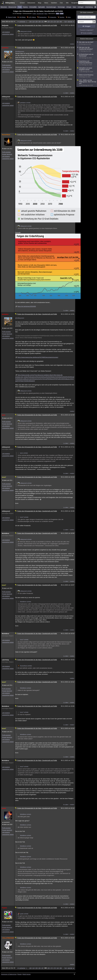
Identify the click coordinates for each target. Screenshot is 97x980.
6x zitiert (66, 805)
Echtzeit (22, 3)
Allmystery (10, 3)
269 (49, 22)
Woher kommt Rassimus (87, 76)
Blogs (40, 3)
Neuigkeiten (75, 3)
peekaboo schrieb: (24, 103)
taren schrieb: (23, 453)
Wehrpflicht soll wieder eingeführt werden (87, 70)
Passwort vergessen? (87, 30)
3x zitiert (66, 131)
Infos (69, 17)
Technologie (61, 7)
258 (37, 22)
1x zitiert (66, 93)
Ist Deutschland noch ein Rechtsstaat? (87, 56)
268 (46, 22)
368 (61, 22)
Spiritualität (41, 7)
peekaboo (5, 48)
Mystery (25, 7)
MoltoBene (5, 533)
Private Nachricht (7, 67)
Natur (74, 7)
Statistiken (54, 3)
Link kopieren (6, 32)
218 (33, 22)
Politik (20, 7)
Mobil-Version (27, 974)
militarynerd (6, 97)
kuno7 (4, 477)
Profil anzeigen (6, 65)
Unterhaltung (89, 7)
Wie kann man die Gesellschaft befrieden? (87, 49)
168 (30, 22)
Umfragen (81, 7)
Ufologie (69, 7)
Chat (61, 3)
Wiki (67, 3)
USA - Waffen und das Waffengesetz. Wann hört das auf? (87, 83)
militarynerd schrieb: (25, 32)
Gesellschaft (40, 13)
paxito (4, 808)
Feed (57, 14)
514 (66, 22)
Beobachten (43, 17)
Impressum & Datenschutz (9, 974)
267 (43, 22)
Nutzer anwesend (87, 12)
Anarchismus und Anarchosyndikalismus (87, 63)
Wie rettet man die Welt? (87, 43)
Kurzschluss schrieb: (25, 666)
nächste (70, 22)
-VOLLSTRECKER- (8, 938)
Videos (46, 3)
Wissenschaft (12, 7)
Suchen (62, 17)
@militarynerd (20, 52)
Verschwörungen (51, 7)
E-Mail (62, 14)
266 (39, 22)
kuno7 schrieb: (23, 517)
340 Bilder (23, 17)
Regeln (20, 974)
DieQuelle (5, 25)
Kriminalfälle (33, 7)
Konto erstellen (88, 33)
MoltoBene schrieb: (24, 602)
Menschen (4, 7)
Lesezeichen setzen (8, 34)
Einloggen (88, 26)
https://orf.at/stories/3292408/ (27, 306)
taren (4, 415)
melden (72, 44)
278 (55, 22)
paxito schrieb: (23, 914)
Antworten (53, 17)
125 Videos (32, 17)
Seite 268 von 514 (9, 22)
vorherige (22, 22)
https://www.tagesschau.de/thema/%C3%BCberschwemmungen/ (38, 357)
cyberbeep (5, 660)
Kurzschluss (6, 135)
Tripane (4, 908)
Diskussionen (31, 3)
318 (58, 22)
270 (52, 22)
